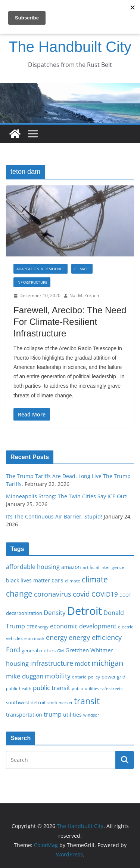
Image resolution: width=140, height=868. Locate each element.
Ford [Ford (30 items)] (13, 650)
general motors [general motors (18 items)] (39, 650)
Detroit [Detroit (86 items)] (85, 611)
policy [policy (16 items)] (94, 677)
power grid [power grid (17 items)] (113, 677)
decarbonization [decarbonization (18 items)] (24, 613)
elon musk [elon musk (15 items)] (34, 638)
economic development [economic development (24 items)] (83, 626)
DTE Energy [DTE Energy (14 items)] (38, 627)
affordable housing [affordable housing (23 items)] (33, 567)
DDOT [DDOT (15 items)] (125, 595)
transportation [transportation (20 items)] (24, 715)
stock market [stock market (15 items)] (60, 703)
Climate (82, 269)
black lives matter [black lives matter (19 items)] (28, 580)
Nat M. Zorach (84, 296)
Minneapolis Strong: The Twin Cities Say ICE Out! (67, 496)
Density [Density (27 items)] (55, 612)
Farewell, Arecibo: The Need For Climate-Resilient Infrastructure (70, 322)
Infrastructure (32, 282)
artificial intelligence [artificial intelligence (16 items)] (103, 567)
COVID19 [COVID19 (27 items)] (105, 594)
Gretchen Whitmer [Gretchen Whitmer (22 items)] (89, 650)
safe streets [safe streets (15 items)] (111, 688)
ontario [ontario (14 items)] (79, 677)
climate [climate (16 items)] (73, 581)
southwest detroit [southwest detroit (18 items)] (26, 702)
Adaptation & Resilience (41, 269)
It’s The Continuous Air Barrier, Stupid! (54, 516)
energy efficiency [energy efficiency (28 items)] (95, 637)
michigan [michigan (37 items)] (107, 663)
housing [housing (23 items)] (17, 664)
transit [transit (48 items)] (87, 701)
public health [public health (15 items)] (19, 688)
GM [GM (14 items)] (60, 651)
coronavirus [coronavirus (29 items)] (53, 594)
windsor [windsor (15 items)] (91, 715)
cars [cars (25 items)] (57, 580)
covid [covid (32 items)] (81, 594)
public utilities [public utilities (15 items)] (85, 688)
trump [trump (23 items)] (53, 714)
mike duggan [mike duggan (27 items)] (25, 676)
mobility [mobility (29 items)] (58, 676)
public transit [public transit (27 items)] (52, 688)
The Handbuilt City (70, 47)
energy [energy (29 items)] (57, 637)
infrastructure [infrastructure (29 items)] (52, 663)
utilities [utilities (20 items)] (72, 715)
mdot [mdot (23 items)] (82, 664)
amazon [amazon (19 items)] (71, 567)
